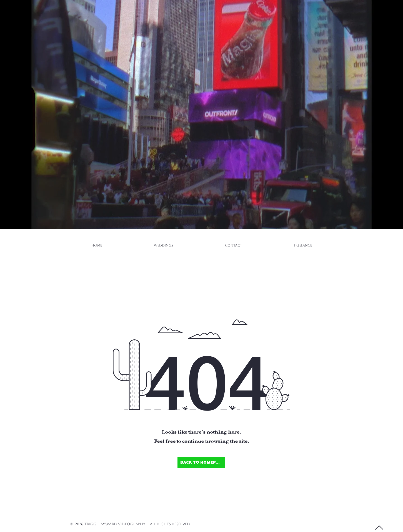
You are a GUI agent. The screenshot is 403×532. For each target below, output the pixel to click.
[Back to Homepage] (201, 463)
